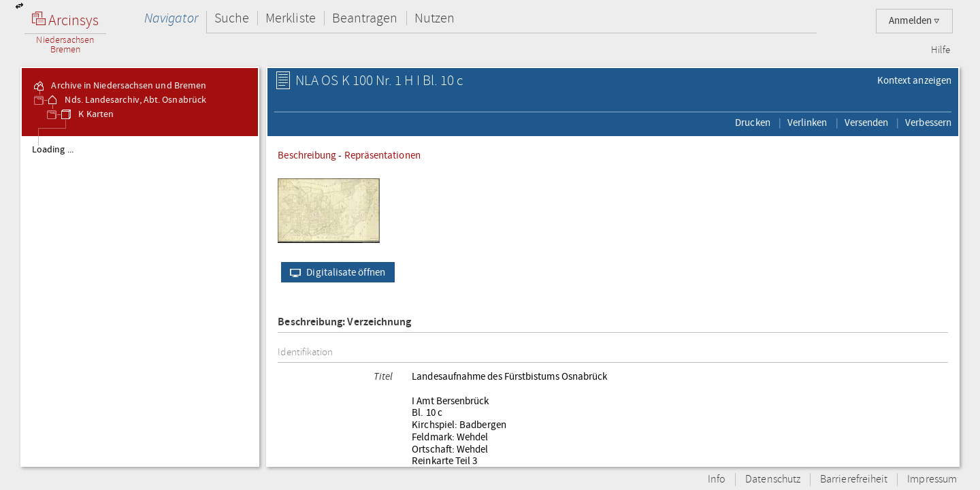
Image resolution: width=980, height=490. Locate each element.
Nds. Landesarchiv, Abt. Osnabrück (126, 100)
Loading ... (53, 150)
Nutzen (435, 18)
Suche (232, 18)
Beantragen (365, 18)
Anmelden (914, 21)
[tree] (140, 301)
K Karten (86, 114)
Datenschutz (773, 479)
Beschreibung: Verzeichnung (344, 322)
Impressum (932, 479)
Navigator (171, 18)
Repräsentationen (382, 155)
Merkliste (291, 18)
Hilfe (941, 50)
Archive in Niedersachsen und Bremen (119, 86)
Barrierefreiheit (854, 479)
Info (717, 479)
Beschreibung (307, 155)
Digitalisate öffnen (334, 272)
